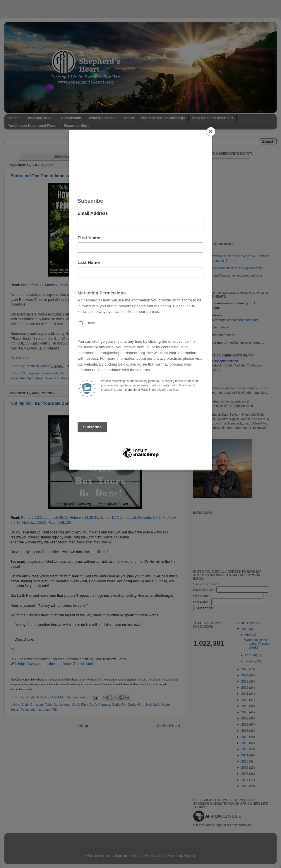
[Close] (211, 132)
